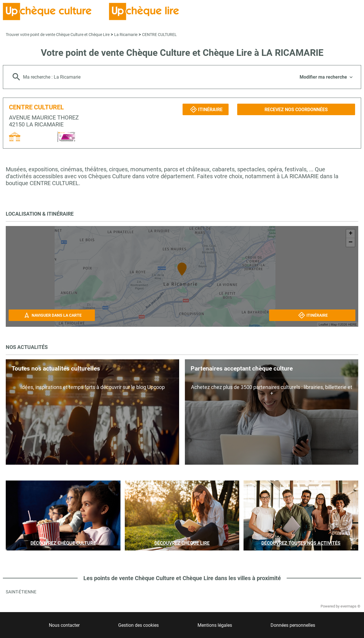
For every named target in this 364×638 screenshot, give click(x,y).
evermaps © (350, 606)
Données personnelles (293, 625)
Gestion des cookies (138, 625)
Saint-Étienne (21, 592)
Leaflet (323, 324)
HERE (352, 324)
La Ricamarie (126, 35)
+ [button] (351, 234)
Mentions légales (215, 625)
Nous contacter (64, 625)
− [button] (350, 242)
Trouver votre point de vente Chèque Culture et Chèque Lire (58, 35)
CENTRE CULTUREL (159, 35)
